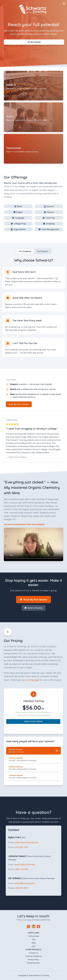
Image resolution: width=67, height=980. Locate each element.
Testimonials (33, 936)
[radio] (33, 751)
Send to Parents (34, 608)
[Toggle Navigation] (64, 4)
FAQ (34, 939)
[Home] (33, 10)
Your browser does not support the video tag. (33, 544)
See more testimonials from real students (24, 524)
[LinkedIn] (33, 927)
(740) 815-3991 (21, 888)
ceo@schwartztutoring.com (26, 842)
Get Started (34, 42)
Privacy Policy (34, 959)
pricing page (32, 680)
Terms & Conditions (34, 956)
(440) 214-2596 (21, 869)
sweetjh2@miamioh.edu (24, 864)
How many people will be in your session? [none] (30, 741)
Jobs (33, 946)
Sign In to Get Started (33, 721)
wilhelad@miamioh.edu (24, 883)
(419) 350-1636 (21, 847)
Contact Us (33, 953)
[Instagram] (28, 927)
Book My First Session (19, 404)
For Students (25, 251)
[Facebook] (39, 926)
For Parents (43, 251)
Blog (34, 943)
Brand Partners (33, 963)
